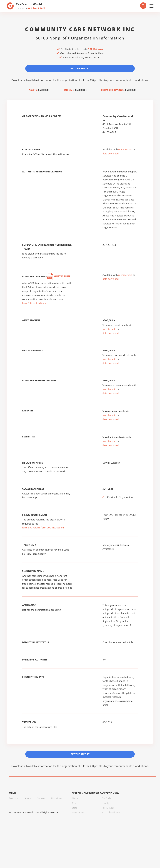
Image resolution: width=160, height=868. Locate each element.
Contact (41, 798)
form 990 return (31, 528)
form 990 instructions (34, 303)
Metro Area (78, 813)
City (74, 803)
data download (111, 153)
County (105, 803)
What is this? (58, 276)
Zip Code (106, 798)
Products (14, 798)
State (75, 808)
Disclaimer (57, 798)
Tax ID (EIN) (108, 808)
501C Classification (111, 813)
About (28, 798)
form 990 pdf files (93, 80)
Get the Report (80, 68)
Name (75, 798)
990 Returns (95, 49)
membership (125, 150)
